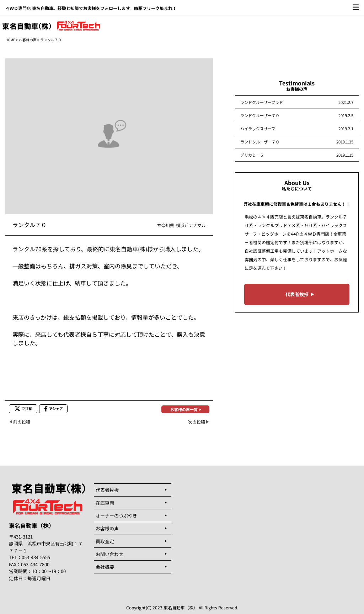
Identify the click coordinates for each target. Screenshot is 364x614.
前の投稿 (22, 422)
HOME (10, 40)
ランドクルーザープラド (262, 102)
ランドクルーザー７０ (260, 115)
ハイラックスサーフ (258, 128)
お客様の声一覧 (184, 409)
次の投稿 (197, 422)
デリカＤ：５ (252, 155)
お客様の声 (28, 40)
